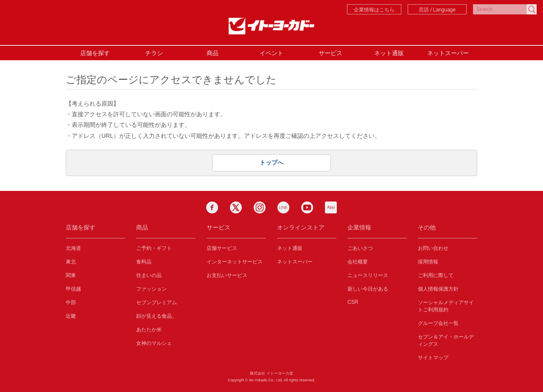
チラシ (154, 53)
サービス (330, 53)
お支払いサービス (227, 275)
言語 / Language (437, 10)
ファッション (151, 289)
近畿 (71, 316)
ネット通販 (389, 53)
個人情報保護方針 (438, 289)
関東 (71, 275)
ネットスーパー (448, 53)
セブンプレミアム (157, 302)
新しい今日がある (368, 289)
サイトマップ (433, 358)
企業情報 (359, 227)
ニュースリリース (368, 275)
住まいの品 (149, 275)
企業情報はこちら (374, 10)
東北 (71, 262)
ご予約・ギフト (154, 248)
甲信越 (73, 289)
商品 (213, 53)
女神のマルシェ (154, 343)
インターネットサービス (235, 262)
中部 (71, 302)
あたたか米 (149, 330)
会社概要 (358, 262)
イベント (271, 53)
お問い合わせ (433, 248)
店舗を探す (95, 53)
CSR (353, 302)
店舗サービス (222, 248)
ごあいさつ (360, 248)
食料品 (144, 262)
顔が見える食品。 (157, 316)
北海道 (73, 248)
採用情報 (428, 262)
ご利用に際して (436, 275)
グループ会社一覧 (438, 323)
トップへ (271, 162)
